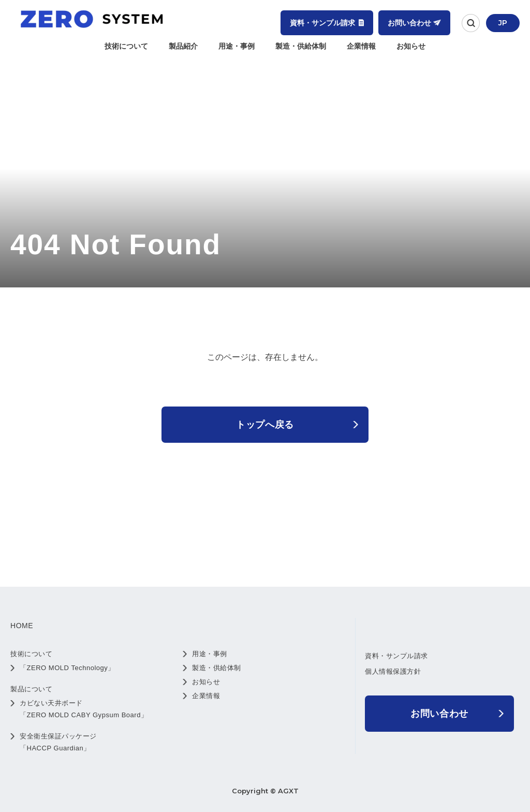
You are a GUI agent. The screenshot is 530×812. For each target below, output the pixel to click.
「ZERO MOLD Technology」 (67, 668)
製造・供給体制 (301, 46)
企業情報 (361, 46)
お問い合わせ (439, 714)
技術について (126, 46)
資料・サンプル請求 (396, 656)
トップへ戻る (265, 425)
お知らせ (411, 46)
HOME (22, 626)
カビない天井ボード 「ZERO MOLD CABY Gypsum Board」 (84, 709)
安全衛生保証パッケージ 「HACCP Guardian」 (58, 742)
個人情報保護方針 (393, 671)
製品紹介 (183, 46)
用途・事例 (237, 46)
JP (503, 23)
